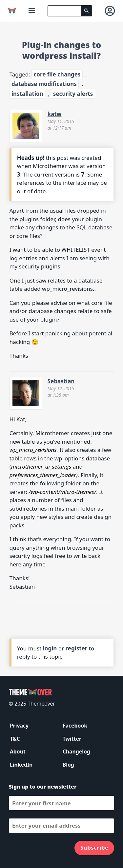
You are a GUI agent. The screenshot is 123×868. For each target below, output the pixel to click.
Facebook (75, 726)
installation (27, 94)
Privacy (19, 726)
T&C (15, 739)
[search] (64, 11)
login (50, 648)
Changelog (76, 752)
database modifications (44, 84)
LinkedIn (21, 765)
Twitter (72, 739)
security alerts (73, 94)
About (18, 752)
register (77, 648)
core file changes (57, 74)
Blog (68, 765)
